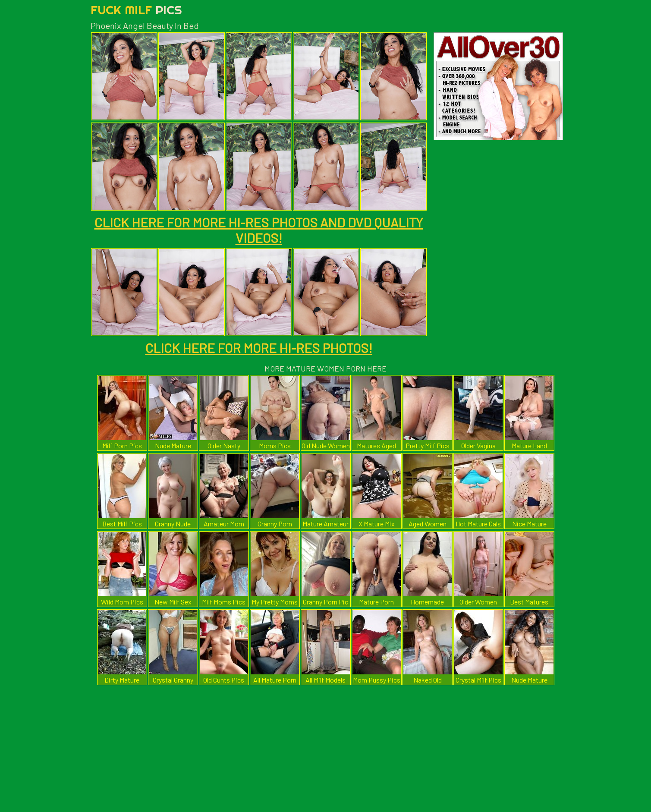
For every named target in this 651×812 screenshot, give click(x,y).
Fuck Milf (136, 10)
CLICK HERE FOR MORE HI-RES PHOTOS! (259, 348)
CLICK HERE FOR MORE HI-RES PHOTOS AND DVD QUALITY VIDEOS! (259, 230)
